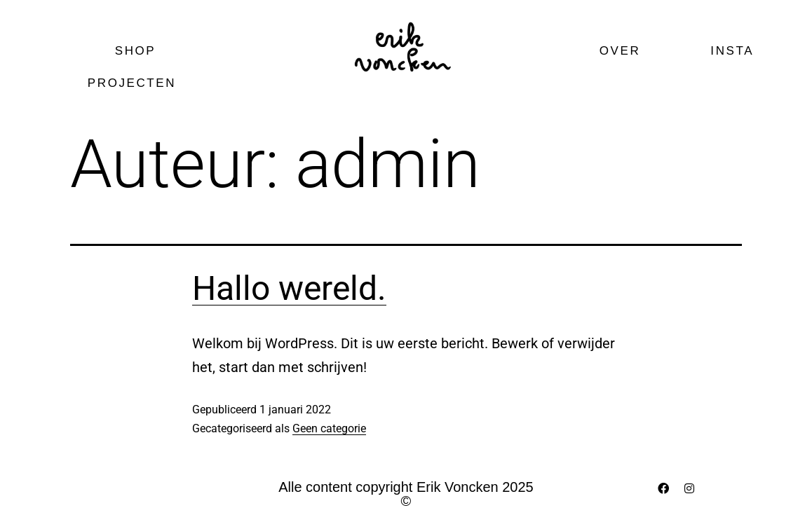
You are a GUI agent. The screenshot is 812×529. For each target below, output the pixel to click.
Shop (136, 51)
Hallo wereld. (289, 288)
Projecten (135, 83)
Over (620, 51)
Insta (732, 51)
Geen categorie (329, 428)
